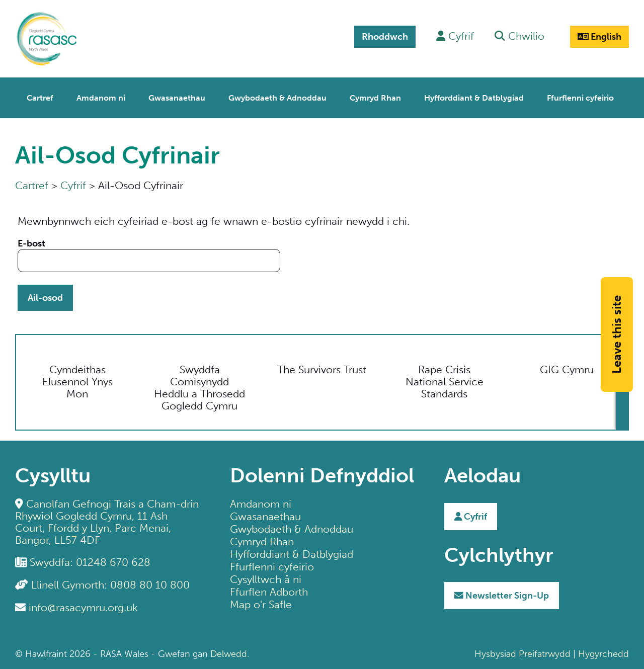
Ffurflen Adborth (269, 592)
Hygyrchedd (603, 654)
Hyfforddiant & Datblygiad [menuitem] (474, 98)
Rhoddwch (385, 37)
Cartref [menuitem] (40, 98)
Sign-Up (502, 596)
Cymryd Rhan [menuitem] (375, 98)
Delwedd (229, 654)
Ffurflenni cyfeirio (272, 567)
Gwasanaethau (265, 516)
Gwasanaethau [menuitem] (177, 98)
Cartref (32, 185)
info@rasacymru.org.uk (83, 607)
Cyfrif (73, 185)
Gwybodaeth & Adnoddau (292, 529)
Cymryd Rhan (262, 541)
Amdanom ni (261, 504)
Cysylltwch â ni (266, 579)
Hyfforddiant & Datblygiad (292, 554)
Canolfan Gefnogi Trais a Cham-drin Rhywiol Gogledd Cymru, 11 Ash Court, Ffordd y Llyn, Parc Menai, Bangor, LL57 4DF (107, 522)
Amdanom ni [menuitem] (101, 98)
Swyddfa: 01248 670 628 (90, 562)
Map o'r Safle (261, 604)
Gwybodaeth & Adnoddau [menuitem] (277, 98)
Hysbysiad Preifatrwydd (522, 654)
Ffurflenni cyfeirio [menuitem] (580, 98)
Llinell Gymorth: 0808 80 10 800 (110, 585)
